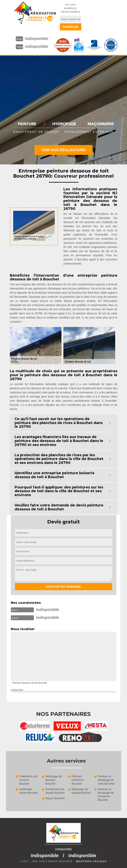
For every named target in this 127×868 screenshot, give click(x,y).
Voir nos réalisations (64, 150)
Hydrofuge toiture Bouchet (29, 791)
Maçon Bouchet (55, 798)
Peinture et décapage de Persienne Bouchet (106, 795)
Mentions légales (91, 861)
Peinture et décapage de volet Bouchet (106, 780)
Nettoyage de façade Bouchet (81, 791)
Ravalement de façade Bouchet (55, 791)
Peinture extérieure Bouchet (78, 780)
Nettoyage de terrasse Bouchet (54, 780)
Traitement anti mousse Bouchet (28, 780)
